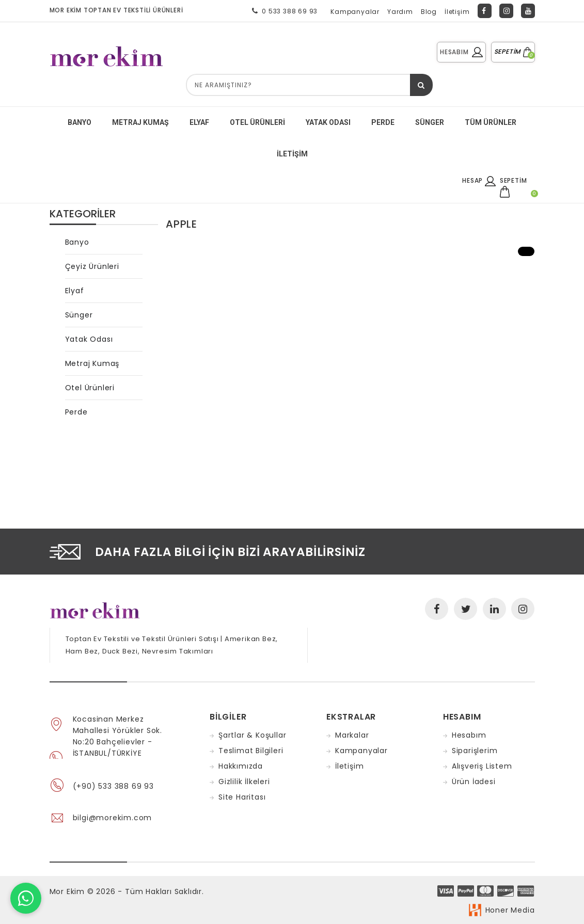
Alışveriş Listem (482, 766)
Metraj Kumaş (92, 363)
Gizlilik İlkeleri (244, 782)
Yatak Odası (89, 339)
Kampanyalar (355, 12)
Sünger (79, 315)
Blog (429, 12)
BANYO (80, 122)
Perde (76, 412)
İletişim (457, 12)
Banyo (77, 242)
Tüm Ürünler (491, 122)
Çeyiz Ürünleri (92, 266)
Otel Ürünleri (257, 122)
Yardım (400, 12)
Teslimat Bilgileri (251, 751)
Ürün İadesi (474, 782)
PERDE (383, 122)
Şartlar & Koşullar (252, 735)
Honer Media (510, 910)
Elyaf (75, 291)
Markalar (352, 735)
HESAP (479, 180)
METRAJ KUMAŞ (140, 122)
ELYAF (199, 122)
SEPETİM (513, 51)
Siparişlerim (475, 751)
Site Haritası (242, 797)
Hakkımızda (241, 766)
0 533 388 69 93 (283, 11)
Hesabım (469, 735)
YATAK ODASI (328, 122)
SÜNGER (430, 122)
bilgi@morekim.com (113, 818)
